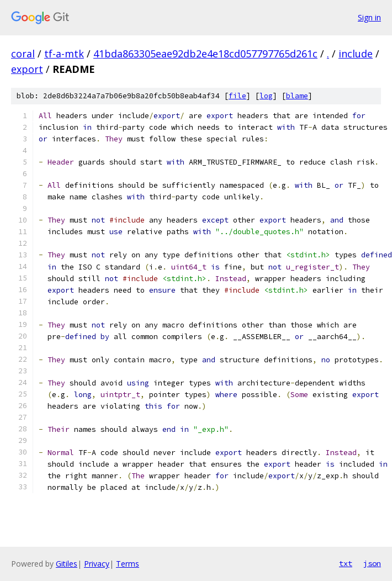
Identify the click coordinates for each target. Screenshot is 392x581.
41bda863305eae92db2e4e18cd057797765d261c (205, 54)
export (27, 69)
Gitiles (67, 564)
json (372, 563)
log (266, 96)
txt (346, 563)
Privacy (97, 564)
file (237, 96)
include (356, 54)
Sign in (369, 17)
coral (23, 54)
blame (297, 96)
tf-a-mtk (64, 54)
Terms (128, 564)
